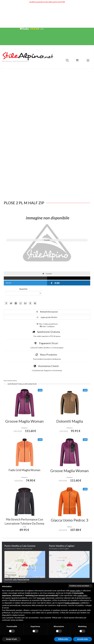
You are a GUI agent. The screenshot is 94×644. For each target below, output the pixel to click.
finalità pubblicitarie (72, 603)
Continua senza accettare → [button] (80, 586)
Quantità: (23, 289)
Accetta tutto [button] (83, 639)
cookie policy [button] (82, 595)
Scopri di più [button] (11, 639)
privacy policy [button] (75, 591)
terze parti (41, 598)
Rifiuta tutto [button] (63, 639)
